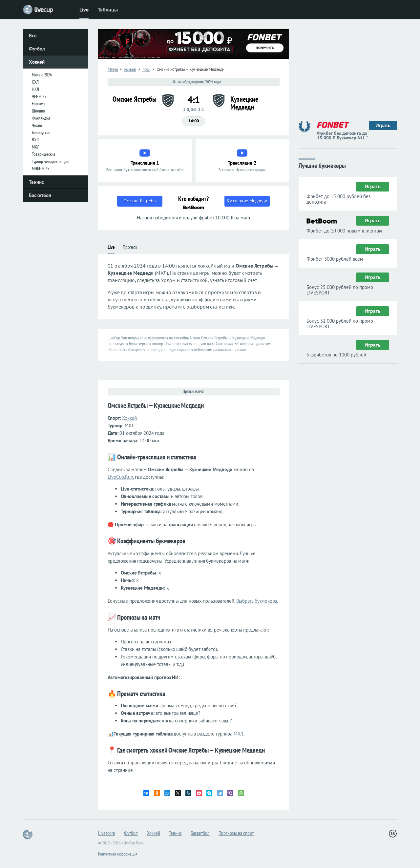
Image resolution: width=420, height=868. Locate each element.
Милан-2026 (42, 75)
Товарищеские (44, 154)
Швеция (38, 111)
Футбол (37, 49)
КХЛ (35, 82)
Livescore (107, 833)
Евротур (38, 104)
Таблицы (108, 10)
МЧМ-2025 (41, 169)
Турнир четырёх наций (50, 161)
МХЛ (36, 147)
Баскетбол (40, 195)
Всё (33, 36)
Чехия (37, 125)
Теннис (36, 182)
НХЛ (35, 89)
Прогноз (130, 247)
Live (84, 10)
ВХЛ (35, 140)
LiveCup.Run (120, 477)
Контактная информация (118, 854)
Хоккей (37, 62)
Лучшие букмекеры (322, 165)
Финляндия (41, 118)
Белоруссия (41, 132)
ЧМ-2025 (39, 96)
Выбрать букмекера (257, 601)
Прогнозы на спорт (236, 833)
